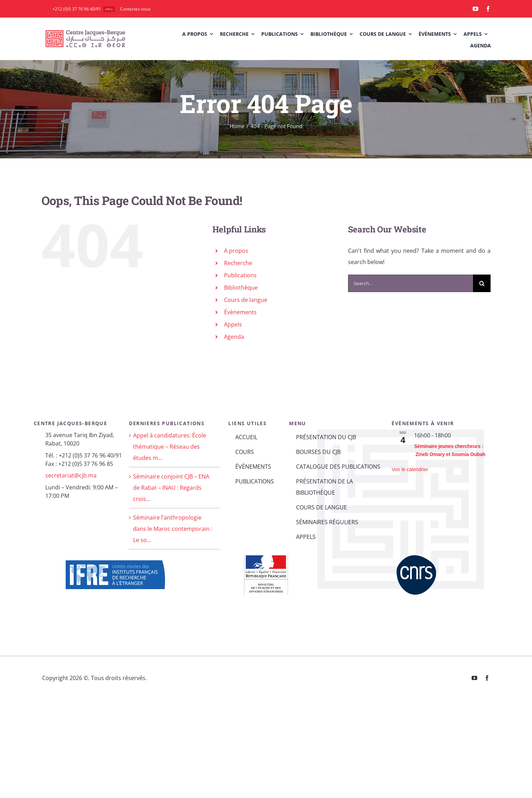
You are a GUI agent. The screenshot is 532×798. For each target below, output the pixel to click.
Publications (240, 275)
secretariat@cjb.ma (71, 475)
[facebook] (488, 9)
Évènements (240, 312)
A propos (236, 251)
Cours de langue (246, 300)
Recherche (238, 263)
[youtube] (475, 9)
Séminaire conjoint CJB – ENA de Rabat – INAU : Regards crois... (171, 488)
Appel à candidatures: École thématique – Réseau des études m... (170, 447)
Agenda (234, 337)
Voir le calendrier (410, 469)
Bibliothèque (241, 288)
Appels (233, 324)
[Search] (482, 283)
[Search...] (411, 283)
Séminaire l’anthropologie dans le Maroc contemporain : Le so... (173, 529)
